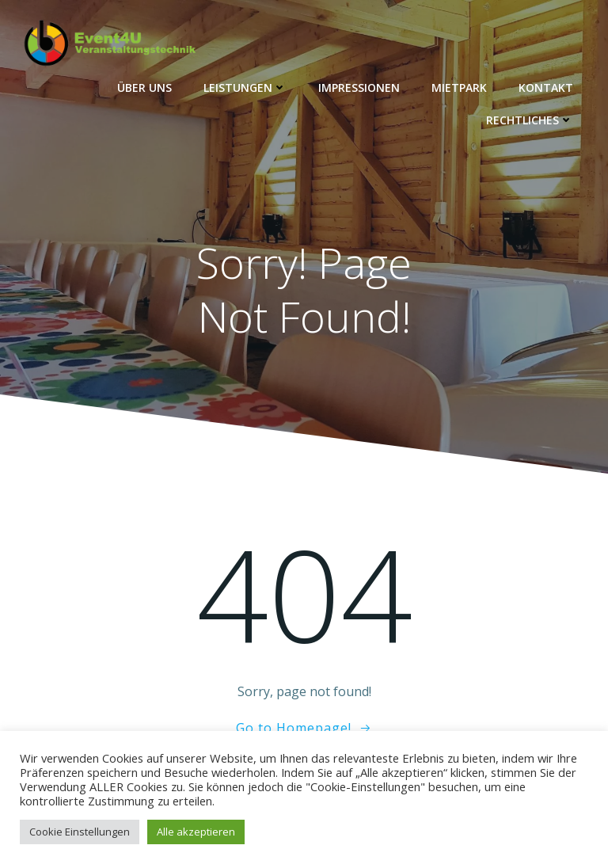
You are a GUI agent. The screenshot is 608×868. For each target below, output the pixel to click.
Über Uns (144, 88)
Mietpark (459, 88)
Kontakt (546, 88)
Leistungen (245, 88)
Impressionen (359, 88)
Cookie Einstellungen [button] (80, 832)
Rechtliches (530, 120)
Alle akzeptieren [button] (196, 832)
